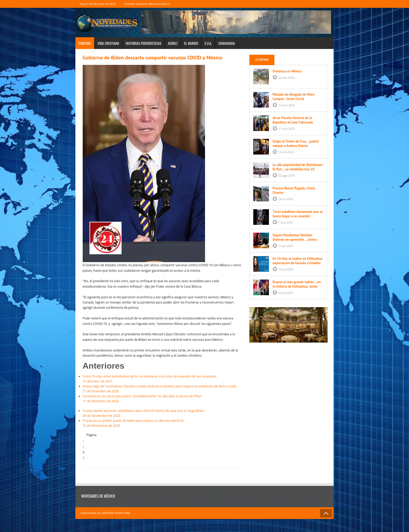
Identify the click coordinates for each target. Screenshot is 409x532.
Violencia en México (287, 71)
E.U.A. (208, 43)
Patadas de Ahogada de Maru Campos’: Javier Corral (294, 97)
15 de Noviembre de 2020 (163, 423)
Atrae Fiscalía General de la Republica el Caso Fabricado (293, 120)
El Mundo (191, 43)
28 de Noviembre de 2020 (163, 413)
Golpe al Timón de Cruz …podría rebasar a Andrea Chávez (296, 144)
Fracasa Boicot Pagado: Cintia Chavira (294, 190)
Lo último (262, 60)
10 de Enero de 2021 (163, 379)
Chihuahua (227, 43)
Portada (85, 43)
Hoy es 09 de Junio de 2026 (98, 4)
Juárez (173, 43)
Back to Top (326, 513)
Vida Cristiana (108, 43)
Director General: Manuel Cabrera (147, 4)
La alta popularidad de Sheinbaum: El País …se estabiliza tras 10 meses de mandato (298, 169)
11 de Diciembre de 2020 (163, 398)
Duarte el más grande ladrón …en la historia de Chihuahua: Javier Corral (297, 286)
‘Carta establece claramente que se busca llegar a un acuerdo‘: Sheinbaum (298, 216)
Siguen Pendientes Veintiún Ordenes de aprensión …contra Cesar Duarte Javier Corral (295, 240)
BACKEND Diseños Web (116, 513)
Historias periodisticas (144, 43)
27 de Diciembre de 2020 (163, 389)
